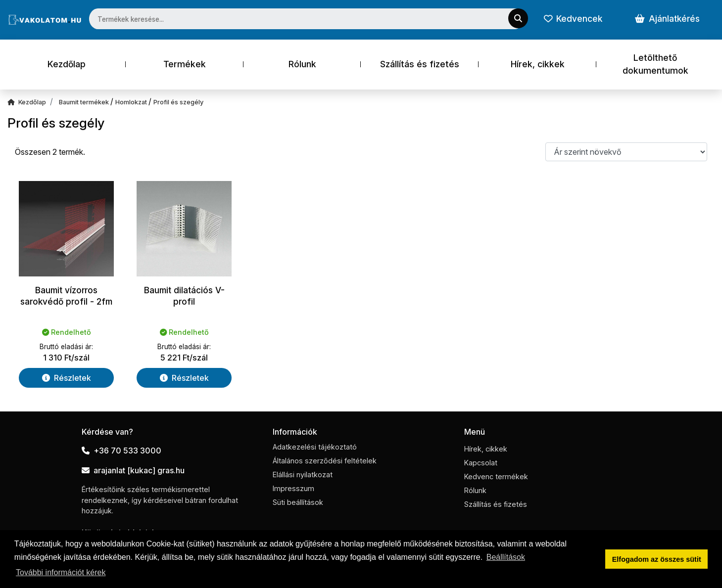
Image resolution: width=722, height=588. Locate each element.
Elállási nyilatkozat (303, 475)
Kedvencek (573, 19)
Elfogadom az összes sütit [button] (657, 559)
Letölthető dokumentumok (655, 64)
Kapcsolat (481, 463)
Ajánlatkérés (667, 19)
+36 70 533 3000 (121, 451)
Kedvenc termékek (496, 476)
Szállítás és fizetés (420, 64)
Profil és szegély (178, 102)
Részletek (67, 378)
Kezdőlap (67, 64)
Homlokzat (132, 102)
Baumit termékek (85, 102)
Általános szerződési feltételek (325, 461)
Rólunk (302, 64)
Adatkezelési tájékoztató (315, 447)
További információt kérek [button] (61, 572)
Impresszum (293, 488)
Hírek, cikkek (538, 64)
